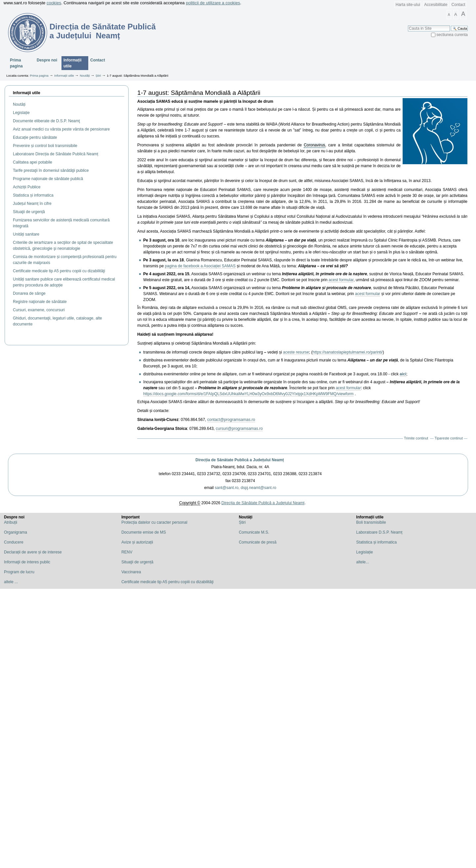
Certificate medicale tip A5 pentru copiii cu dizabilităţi (167, 582)
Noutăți (85, 75)
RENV (127, 552)
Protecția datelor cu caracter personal (154, 522)
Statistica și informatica (377, 542)
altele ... (11, 582)
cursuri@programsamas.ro (239, 429)
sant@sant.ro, (227, 488)
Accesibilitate (436, 5)
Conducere (14, 542)
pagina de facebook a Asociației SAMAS (200, 266)
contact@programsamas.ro (231, 420)
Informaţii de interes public (27, 562)
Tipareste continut (449, 438)
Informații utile (73, 63)
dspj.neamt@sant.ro (258, 488)
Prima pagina (16, 63)
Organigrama (16, 532)
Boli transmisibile (371, 522)
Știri (98, 75)
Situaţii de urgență (137, 562)
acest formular (341, 280)
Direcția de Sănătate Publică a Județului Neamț (239, 460)
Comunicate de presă (258, 542)
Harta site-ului (408, 5)
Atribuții (11, 522)
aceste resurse (296, 352)
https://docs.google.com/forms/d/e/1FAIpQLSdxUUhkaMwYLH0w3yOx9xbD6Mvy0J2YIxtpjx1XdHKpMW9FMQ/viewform (248, 394)
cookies (54, 3)
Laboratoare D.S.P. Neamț (379, 532)
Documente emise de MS (144, 532)
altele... (363, 562)
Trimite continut (416, 438)
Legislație (365, 552)
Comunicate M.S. (254, 532)
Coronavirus (315, 145)
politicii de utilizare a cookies (213, 3)
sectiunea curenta (452, 35)
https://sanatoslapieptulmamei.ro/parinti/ (348, 352)
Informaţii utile (27, 93)
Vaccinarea (131, 572)
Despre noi (47, 60)
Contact (458, 5)
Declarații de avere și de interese (33, 552)
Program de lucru (19, 572)
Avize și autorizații (137, 542)
